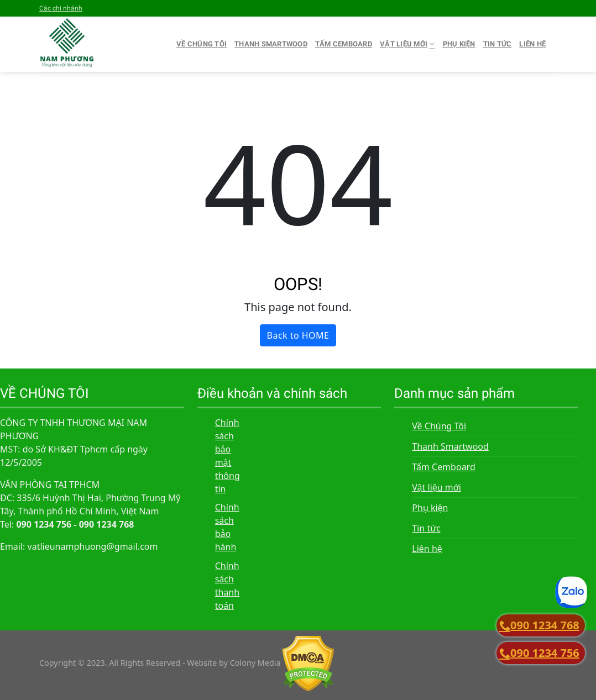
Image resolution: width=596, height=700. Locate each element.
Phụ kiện (459, 44)
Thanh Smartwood (271, 44)
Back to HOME (298, 335)
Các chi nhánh (61, 8)
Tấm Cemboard (344, 44)
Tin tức (498, 44)
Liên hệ (532, 44)
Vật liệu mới (407, 44)
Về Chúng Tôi (202, 44)
